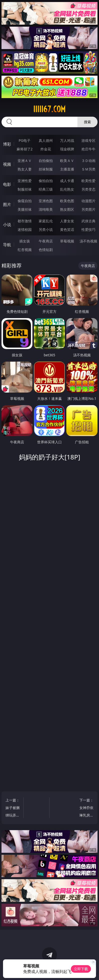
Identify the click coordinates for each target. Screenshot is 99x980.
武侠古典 (88, 221)
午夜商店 (46, 241)
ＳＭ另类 (88, 169)
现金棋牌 (67, 149)
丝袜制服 (46, 169)
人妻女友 (67, 221)
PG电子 (24, 140)
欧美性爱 (88, 181)
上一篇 (13, 808)
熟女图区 (67, 209)
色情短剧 (46, 250)
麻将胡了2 (25, 149)
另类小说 (46, 229)
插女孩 (25, 241)
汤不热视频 (88, 241)
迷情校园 (25, 229)
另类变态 (88, 189)
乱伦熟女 (67, 189)
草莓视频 (67, 241)
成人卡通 (67, 181)
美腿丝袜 (25, 209)
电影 (7, 184)
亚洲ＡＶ (25, 161)
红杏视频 (25, 250)
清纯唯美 (46, 209)
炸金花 (46, 149)
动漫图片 (88, 201)
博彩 (7, 144)
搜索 (87, 122)
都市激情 (25, 221)
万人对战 (67, 140)
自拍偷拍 (46, 161)
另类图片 (88, 209)
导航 (7, 245)
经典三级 (46, 189)
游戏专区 (88, 140)
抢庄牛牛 (88, 149)
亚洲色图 (46, 201)
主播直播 (67, 169)
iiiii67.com (49, 109)
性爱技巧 (88, 229)
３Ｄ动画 (88, 161)
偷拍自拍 (46, 181)
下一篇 (86, 808)
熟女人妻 (25, 169)
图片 (7, 204)
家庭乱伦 (46, 221)
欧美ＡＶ (67, 161)
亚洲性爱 (25, 181)
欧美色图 (67, 201)
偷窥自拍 (25, 201)
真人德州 (46, 140)
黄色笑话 (67, 229)
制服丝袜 (25, 189)
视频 (7, 164)
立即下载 (81, 969)
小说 (7, 225)
